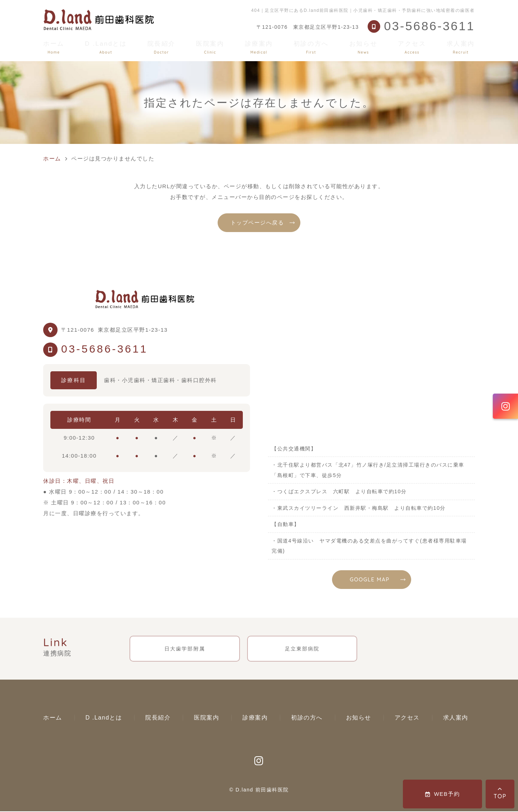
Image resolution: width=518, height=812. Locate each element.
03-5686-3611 (104, 349)
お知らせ (363, 47)
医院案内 (210, 47)
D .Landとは (106, 47)
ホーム (54, 47)
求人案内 (461, 47)
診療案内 (259, 47)
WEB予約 (442, 794)
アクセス (412, 47)
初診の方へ (311, 47)
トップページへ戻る (257, 223)
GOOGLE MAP (370, 579)
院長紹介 (162, 47)
